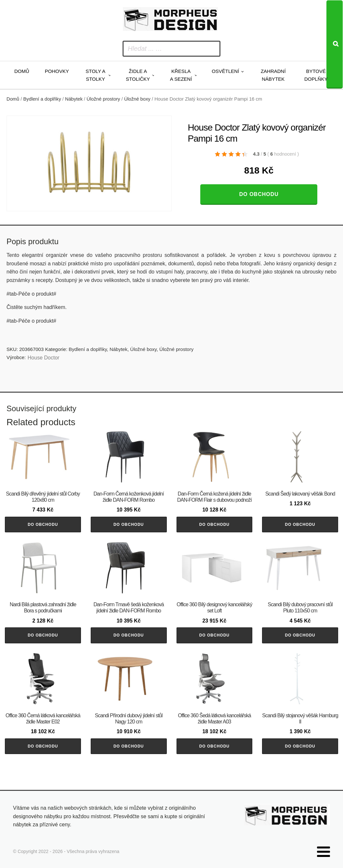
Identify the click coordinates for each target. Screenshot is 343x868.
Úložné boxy (137, 99)
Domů (22, 71)
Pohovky (57, 71)
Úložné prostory (103, 99)
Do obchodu (259, 194)
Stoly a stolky (95, 75)
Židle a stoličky (138, 75)
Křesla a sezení (181, 75)
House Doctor (44, 358)
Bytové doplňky (316, 75)
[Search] (335, 44)
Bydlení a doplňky (42, 99)
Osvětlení (225, 71)
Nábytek (74, 99)
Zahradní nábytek (273, 75)
